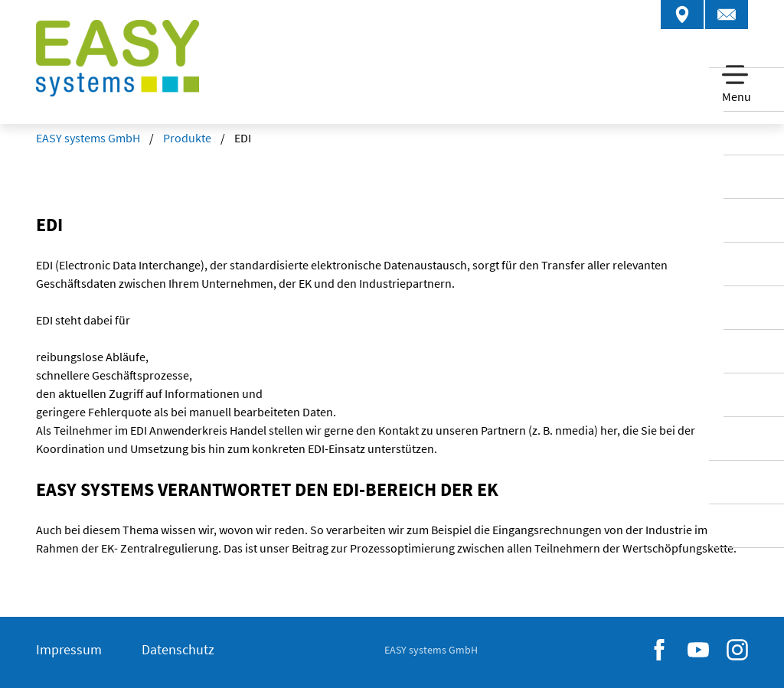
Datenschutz (178, 649)
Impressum (69, 649)
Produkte (187, 138)
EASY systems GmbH (88, 138)
